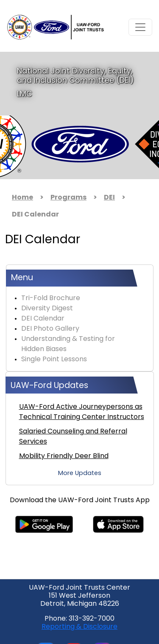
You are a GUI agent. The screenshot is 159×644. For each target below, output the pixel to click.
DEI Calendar (43, 319)
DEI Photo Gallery (50, 329)
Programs (68, 198)
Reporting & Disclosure (79, 627)
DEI (109, 198)
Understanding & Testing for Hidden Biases (68, 344)
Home (22, 198)
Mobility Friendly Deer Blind (64, 456)
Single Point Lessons (54, 360)
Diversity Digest (47, 309)
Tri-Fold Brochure (51, 298)
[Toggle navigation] (140, 27)
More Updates (80, 474)
